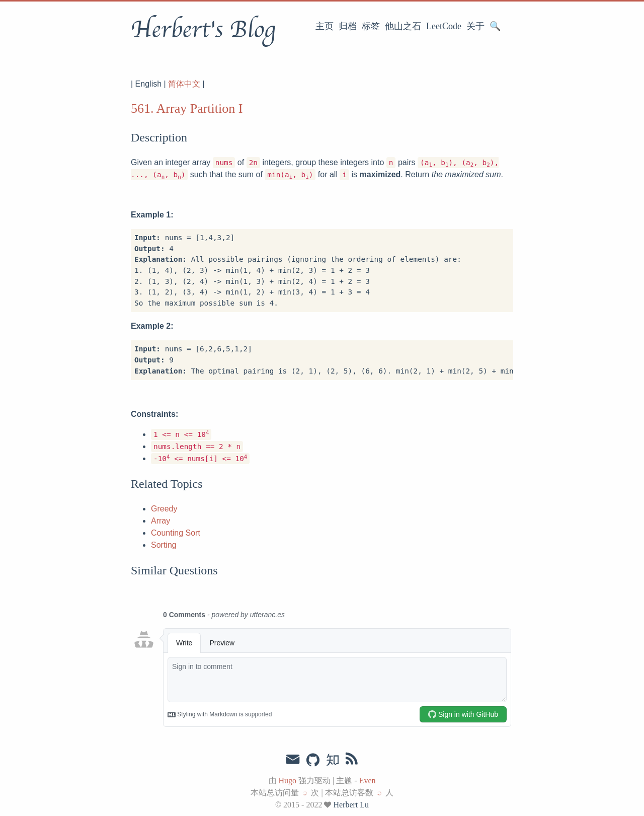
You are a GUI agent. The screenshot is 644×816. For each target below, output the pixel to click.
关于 (475, 26)
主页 (325, 26)
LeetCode (444, 26)
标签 (371, 26)
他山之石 (403, 26)
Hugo (288, 781)
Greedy (164, 509)
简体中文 (184, 84)
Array (160, 521)
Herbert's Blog (203, 30)
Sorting (164, 545)
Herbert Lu (351, 805)
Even (368, 781)
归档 (348, 26)
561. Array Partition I (187, 108)
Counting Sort (176, 533)
